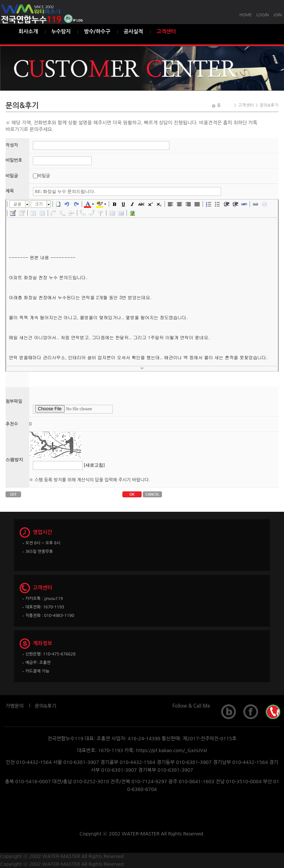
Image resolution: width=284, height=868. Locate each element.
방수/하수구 (97, 31)
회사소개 (28, 31)
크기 (39, 204)
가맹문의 (15, 706)
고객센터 (166, 31)
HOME (246, 15)
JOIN (278, 15)
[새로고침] (94, 465)
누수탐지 (61, 31)
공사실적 (133, 31)
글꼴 (17, 204)
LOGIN (262, 15)
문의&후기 (45, 706)
